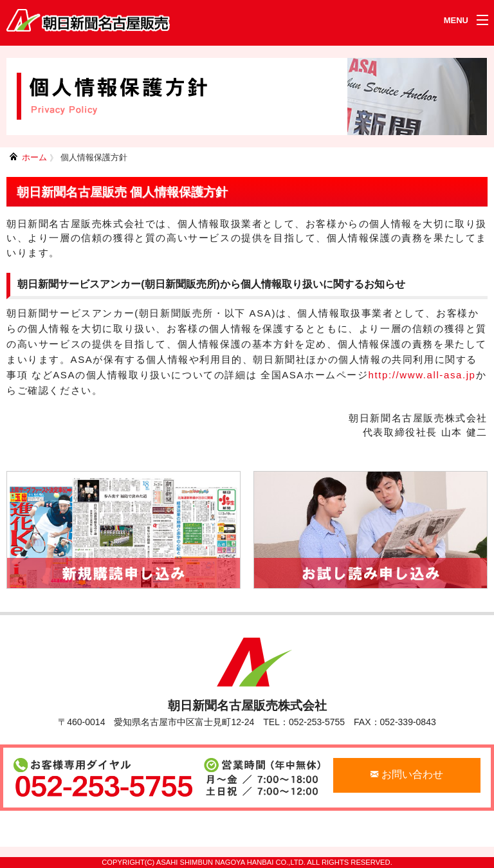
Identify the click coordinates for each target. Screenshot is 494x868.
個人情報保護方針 (94, 157)
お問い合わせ (407, 774)
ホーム (34, 157)
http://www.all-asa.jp (422, 375)
